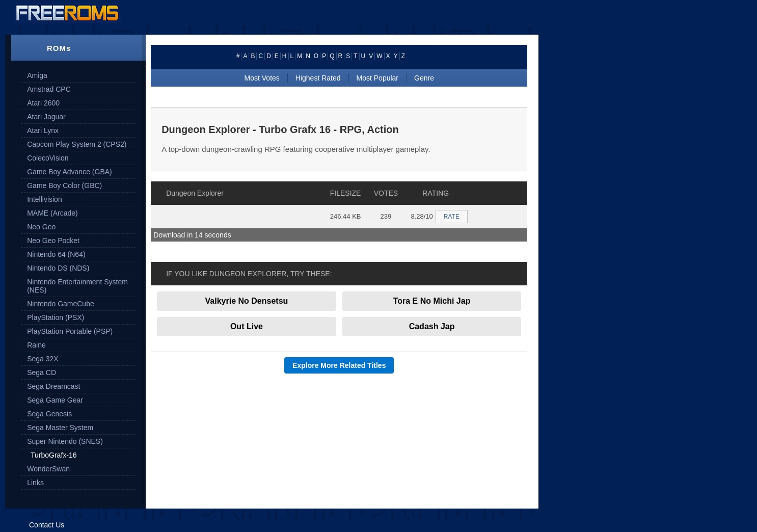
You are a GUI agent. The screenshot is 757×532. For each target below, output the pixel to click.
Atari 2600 (43, 103)
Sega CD (42, 373)
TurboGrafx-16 (54, 455)
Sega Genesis (49, 414)
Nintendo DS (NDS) (58, 268)
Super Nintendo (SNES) (65, 441)
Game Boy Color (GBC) (64, 185)
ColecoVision (48, 158)
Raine (36, 345)
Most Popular (377, 78)
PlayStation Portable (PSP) (70, 331)
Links (35, 483)
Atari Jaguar (46, 117)
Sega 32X (43, 359)
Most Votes (262, 78)
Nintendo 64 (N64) (56, 254)
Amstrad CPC (49, 89)
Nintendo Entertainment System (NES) (77, 286)
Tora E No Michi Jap (432, 301)
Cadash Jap (432, 326)
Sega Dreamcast (53, 386)
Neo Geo (41, 227)
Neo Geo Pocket (53, 241)
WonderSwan (48, 469)
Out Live (247, 326)
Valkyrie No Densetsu (247, 301)
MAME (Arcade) (52, 213)
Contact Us (47, 525)
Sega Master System (60, 428)
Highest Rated (318, 78)
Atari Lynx (43, 130)
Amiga (37, 75)
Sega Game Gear (55, 400)
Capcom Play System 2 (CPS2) (77, 144)
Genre (424, 78)
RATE (452, 217)
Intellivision (44, 199)
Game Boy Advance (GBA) (70, 172)
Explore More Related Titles (339, 365)
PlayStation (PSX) (56, 317)
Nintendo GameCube (61, 304)
